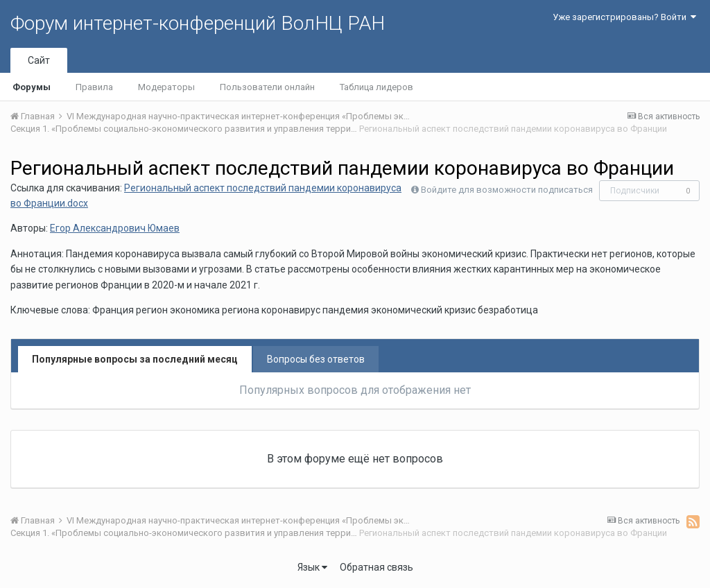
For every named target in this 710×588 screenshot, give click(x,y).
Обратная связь (376, 567)
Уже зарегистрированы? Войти (624, 17)
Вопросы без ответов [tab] (316, 359)
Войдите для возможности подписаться (507, 190)
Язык (312, 567)
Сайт (39, 60)
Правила (94, 87)
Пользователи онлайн (267, 87)
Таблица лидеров (376, 87)
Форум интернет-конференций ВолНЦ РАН (198, 23)
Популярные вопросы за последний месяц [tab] (135, 359)
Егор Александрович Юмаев (115, 228)
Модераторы (166, 87)
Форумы (32, 87)
